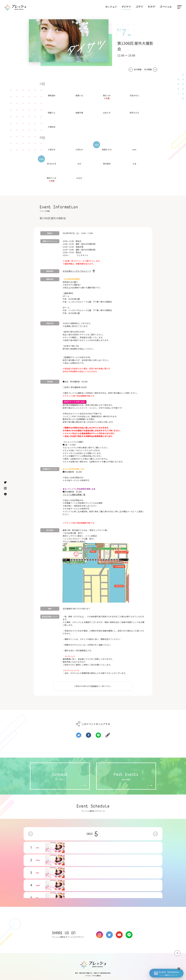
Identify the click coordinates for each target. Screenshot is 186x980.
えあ (134, 164)
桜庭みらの (107, 149)
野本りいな (52, 178)
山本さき (107, 113)
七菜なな (52, 149)
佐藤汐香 (79, 113)
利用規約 (94, 686)
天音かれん (134, 95)
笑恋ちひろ (134, 113)
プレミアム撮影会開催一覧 (74, 494)
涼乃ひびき (52, 164)
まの (79, 164)
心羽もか (79, 149)
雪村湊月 (107, 164)
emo (134, 149)
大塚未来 (52, 127)
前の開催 (138, 69)
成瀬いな (79, 95)
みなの (79, 178)
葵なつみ (107, 95)
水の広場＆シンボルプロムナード (77, 271)
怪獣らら (52, 113)
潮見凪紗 (52, 95)
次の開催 (148, 69)
